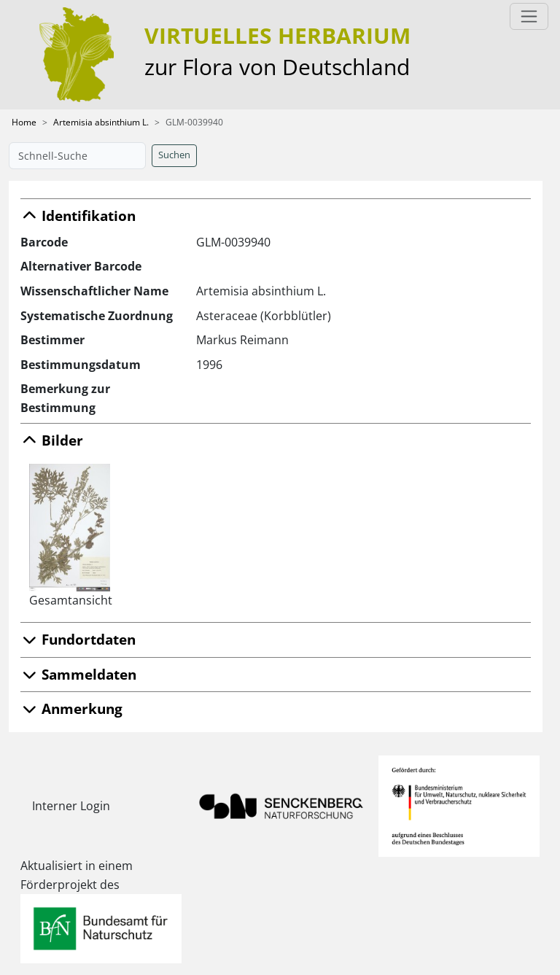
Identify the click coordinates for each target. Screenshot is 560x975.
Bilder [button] (52, 440)
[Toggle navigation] (529, 16)
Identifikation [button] (78, 215)
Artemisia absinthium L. (101, 122)
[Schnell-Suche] (77, 156)
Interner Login (71, 806)
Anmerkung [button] (71, 708)
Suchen (174, 155)
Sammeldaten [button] (78, 674)
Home (24, 122)
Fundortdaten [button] (78, 639)
